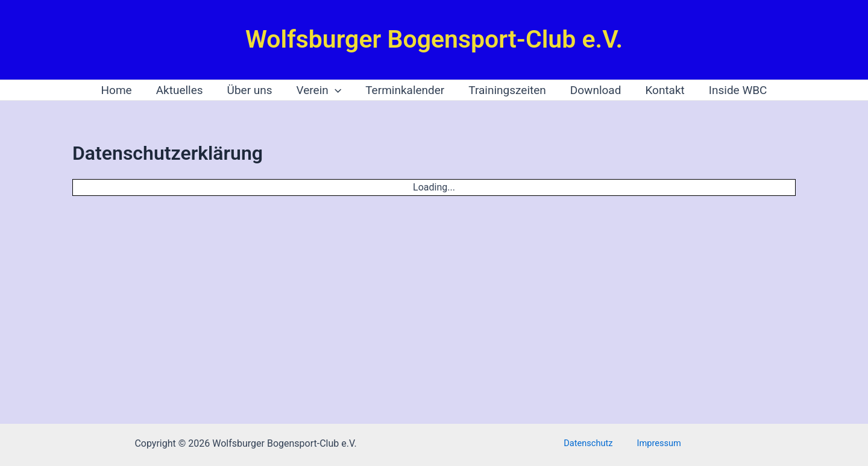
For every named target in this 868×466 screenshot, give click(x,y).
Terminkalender (405, 90)
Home (121, 90)
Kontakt (661, 90)
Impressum (654, 443)
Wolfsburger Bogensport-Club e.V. (434, 39)
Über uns (252, 90)
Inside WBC (733, 90)
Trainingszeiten (506, 90)
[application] (336, 90)
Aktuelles (183, 90)
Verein (320, 90)
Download (593, 90)
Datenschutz (593, 443)
